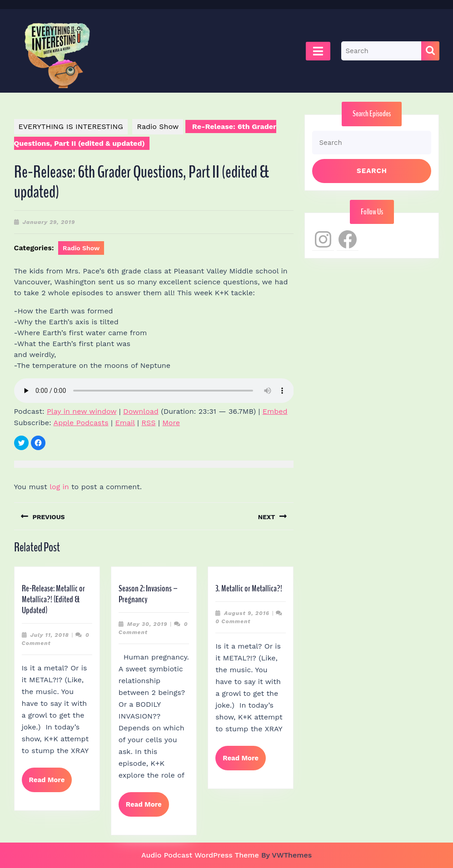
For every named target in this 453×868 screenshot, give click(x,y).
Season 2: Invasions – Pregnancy (148, 594)
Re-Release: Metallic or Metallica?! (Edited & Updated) (53, 599)
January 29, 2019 (49, 222)
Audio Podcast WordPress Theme (200, 855)
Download (141, 411)
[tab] (318, 51)
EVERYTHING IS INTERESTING (71, 126)
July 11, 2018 (50, 635)
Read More (51, 784)
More (171, 423)
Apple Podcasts (81, 423)
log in (59, 487)
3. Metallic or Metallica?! (249, 588)
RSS (148, 423)
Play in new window (82, 411)
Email (125, 423)
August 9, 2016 (247, 613)
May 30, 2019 (147, 624)
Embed (275, 411)
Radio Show (158, 126)
